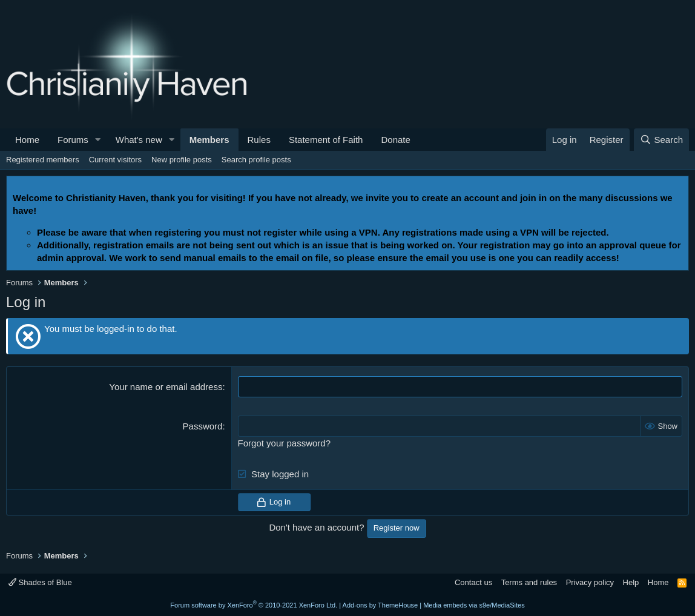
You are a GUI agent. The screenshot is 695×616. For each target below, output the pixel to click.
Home (27, 140)
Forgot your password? (284, 443)
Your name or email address (166, 387)
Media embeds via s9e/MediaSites (474, 605)
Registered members (43, 160)
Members (209, 140)
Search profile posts (256, 160)
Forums (73, 140)
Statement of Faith (326, 140)
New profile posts (182, 160)
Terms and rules (529, 582)
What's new (139, 140)
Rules (259, 140)
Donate (395, 140)
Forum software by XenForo (254, 605)
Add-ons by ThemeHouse (380, 605)
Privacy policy (590, 582)
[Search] (661, 140)
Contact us (473, 582)
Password (203, 426)
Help (631, 582)
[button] (98, 140)
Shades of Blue (40, 582)
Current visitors (115, 160)
